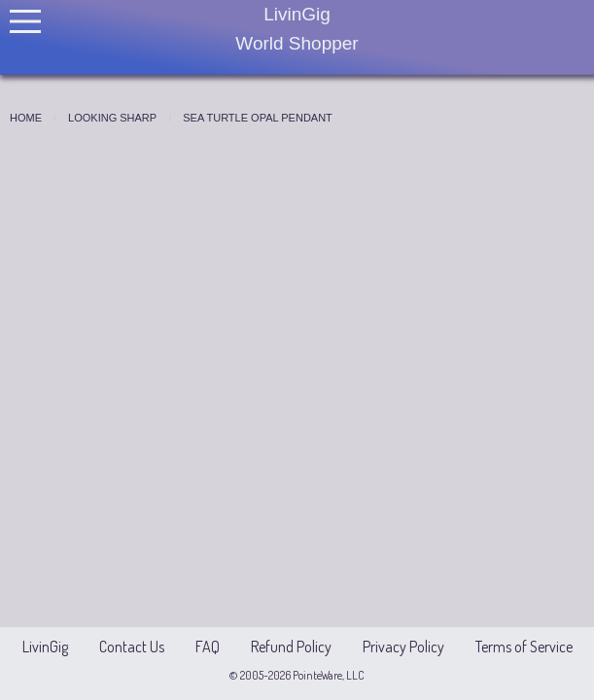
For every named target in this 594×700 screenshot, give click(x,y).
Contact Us (132, 647)
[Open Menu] (25, 21)
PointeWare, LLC (328, 675)
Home (26, 118)
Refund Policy (291, 647)
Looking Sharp (112, 118)
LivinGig (45, 647)
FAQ (208, 647)
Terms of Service (524, 647)
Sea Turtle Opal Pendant (258, 118)
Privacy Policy (403, 647)
